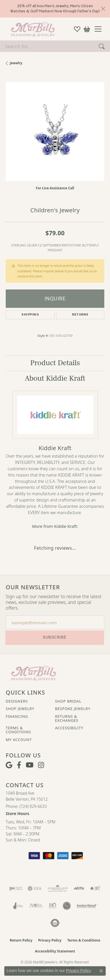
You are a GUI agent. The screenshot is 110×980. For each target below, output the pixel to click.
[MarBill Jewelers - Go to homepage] (34, 672)
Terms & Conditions (18, 730)
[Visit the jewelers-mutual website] (86, 906)
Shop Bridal (68, 701)
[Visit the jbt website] (95, 888)
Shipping (30, 315)
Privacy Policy (50, 940)
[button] (77, 29)
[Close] (103, 9)
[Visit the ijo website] (16, 888)
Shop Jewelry (20, 709)
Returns (80, 315)
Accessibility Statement (55, 951)
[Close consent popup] (101, 971)
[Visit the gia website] (35, 888)
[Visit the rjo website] (53, 906)
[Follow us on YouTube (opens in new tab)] (30, 765)
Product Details (55, 363)
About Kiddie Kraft (55, 379)
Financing (17, 716)
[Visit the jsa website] (67, 906)
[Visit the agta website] (79, 888)
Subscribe (55, 637)
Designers (17, 701)
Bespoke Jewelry (73, 709)
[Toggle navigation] (100, 29)
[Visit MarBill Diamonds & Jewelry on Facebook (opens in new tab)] (19, 765)
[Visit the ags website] (58, 888)
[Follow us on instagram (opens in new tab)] (41, 765)
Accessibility (69, 728)
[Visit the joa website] (18, 906)
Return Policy (21, 940)
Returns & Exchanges (67, 719)
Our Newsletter (33, 587)
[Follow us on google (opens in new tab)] (9, 765)
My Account (19, 740)
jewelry (16, 63)
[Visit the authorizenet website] (55, 923)
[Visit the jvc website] (36, 906)
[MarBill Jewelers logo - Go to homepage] (31, 29)
